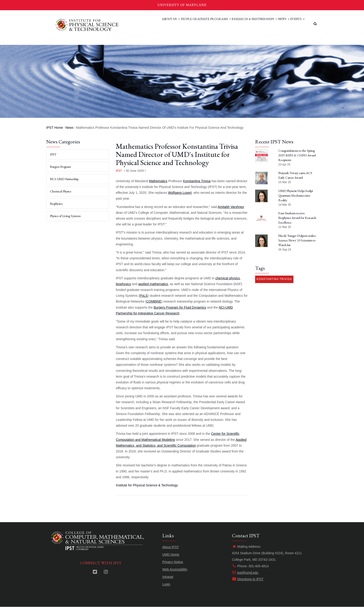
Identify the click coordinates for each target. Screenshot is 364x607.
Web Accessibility (175, 569)
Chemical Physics (60, 191)
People (169, 24)
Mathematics (158, 181)
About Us (150, 24)
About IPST (171, 547)
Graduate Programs (198, 24)
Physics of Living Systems (65, 216)
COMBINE (154, 301)
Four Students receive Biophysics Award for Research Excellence (297, 218)
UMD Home (171, 554)
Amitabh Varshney (231, 207)
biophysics (123, 284)
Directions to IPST (248, 579)
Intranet (168, 577)
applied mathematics (153, 284)
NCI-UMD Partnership (64, 179)
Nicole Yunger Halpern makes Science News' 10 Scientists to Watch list (297, 240)
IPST (119, 171)
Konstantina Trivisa (197, 181)
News (278, 24)
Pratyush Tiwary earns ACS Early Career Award (295, 175)
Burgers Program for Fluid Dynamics (180, 307)
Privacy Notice (173, 562)
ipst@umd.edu (245, 573)
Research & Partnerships (245, 24)
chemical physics (228, 278)
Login (166, 584)
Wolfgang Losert (180, 193)
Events (296, 24)
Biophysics (56, 204)
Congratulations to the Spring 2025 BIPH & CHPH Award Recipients (297, 155)
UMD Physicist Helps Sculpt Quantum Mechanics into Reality (296, 195)
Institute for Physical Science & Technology (147, 485)
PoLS (144, 296)
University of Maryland (182, 5)
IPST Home (55, 128)
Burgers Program (60, 167)
